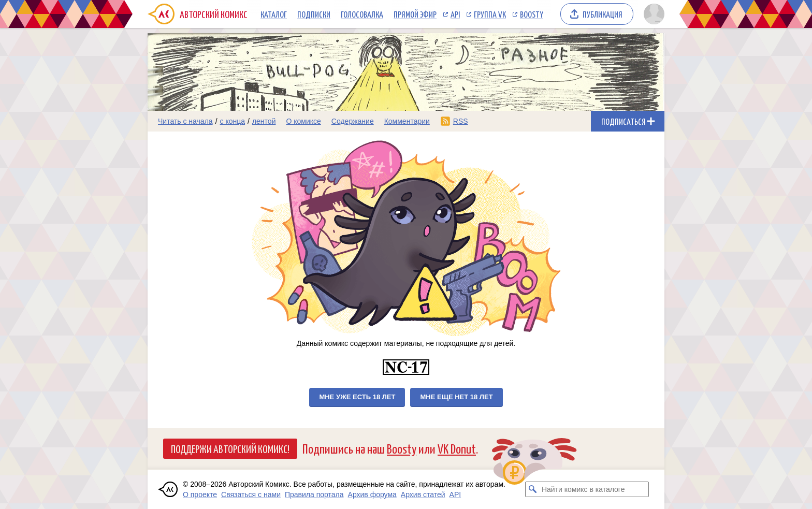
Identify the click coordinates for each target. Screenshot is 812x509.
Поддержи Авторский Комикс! (230, 448)
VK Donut (457, 448)
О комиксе (303, 121)
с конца (233, 121)
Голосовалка (362, 14)
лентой (264, 121)
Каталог (274, 14)
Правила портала (314, 495)
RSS (461, 121)
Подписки (314, 14)
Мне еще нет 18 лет (456, 397)
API (455, 14)
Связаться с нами (251, 495)
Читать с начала (185, 121)
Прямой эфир (415, 14)
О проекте (200, 495)
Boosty (532, 14)
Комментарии (407, 121)
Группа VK (490, 14)
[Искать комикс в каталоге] (533, 489)
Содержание (353, 121)
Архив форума (372, 495)
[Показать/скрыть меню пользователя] (652, 14)
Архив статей (423, 495)
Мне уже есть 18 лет (357, 397)
